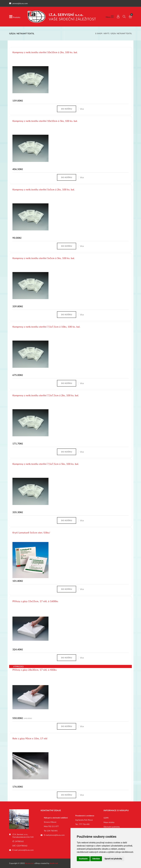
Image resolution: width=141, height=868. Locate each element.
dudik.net (54, 863)
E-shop (99, 33)
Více (82, 109)
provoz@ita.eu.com (26, 850)
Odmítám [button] (96, 859)
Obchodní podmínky (112, 827)
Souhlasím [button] (83, 859)
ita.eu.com (30, 863)
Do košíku (67, 109)
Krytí (106, 33)
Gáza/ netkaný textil (121, 33)
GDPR (106, 818)
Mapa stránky (109, 822)
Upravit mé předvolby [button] (113, 859)
